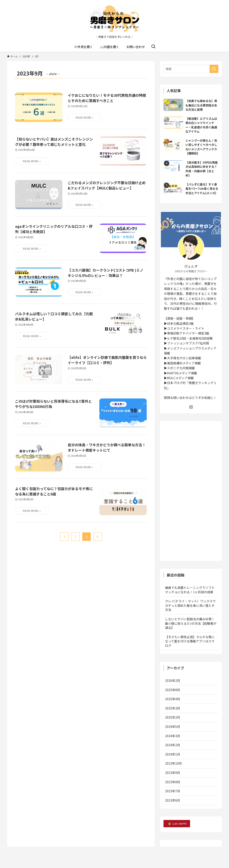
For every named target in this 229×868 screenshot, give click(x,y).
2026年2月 (173, 680)
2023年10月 (173, 763)
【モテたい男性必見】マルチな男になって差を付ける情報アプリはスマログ (190, 641)
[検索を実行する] (214, 69)
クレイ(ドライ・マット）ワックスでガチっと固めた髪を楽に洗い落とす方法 (190, 605)
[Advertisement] (191, 491)
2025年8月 (173, 690)
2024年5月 (173, 727)
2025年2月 (173, 717)
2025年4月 (173, 699)
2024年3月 (173, 736)
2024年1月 (173, 754)
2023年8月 (173, 782)
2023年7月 (173, 791)
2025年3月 (173, 708)
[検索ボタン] (153, 47)
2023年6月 (173, 800)
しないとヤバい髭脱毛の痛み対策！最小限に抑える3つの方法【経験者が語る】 (191, 623)
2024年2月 (173, 745)
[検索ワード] (191, 69)
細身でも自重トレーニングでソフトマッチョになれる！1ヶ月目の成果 (190, 590)
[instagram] (191, 407)
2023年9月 (173, 773)
